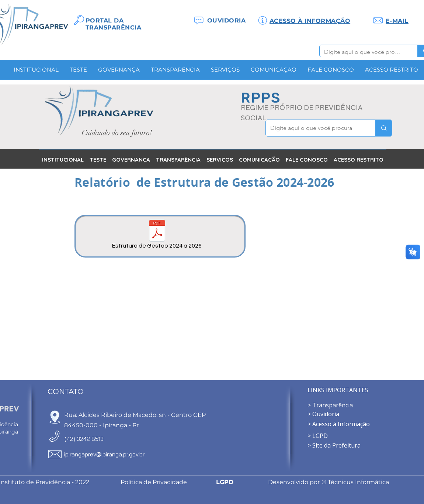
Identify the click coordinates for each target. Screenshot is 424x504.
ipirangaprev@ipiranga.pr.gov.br (104, 454)
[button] (119, 72)
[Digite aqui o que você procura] (363, 52)
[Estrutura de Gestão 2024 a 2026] (157, 236)
